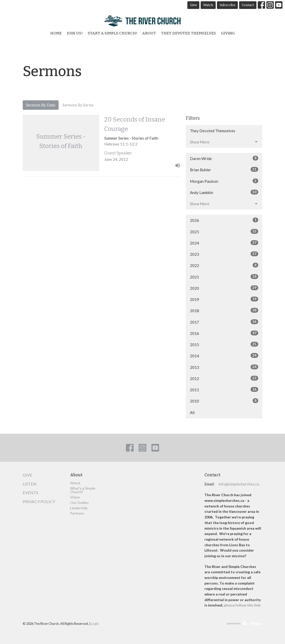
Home (56, 33)
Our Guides (79, 502)
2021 (224, 277)
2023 (224, 254)
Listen (30, 484)
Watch (208, 5)
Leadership (79, 508)
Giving (228, 33)
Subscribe (227, 5)
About (149, 33)
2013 (224, 367)
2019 (224, 299)
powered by (245, 623)
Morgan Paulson (224, 181)
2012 (224, 378)
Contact (248, 5)
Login (95, 624)
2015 (224, 344)
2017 (224, 322)
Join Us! (75, 33)
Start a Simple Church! (112, 33)
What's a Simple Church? (83, 490)
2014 (224, 356)
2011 (224, 390)
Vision (75, 497)
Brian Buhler (224, 169)
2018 (224, 310)
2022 (224, 265)
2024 (224, 243)
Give (193, 5)
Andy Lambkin (224, 192)
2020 (224, 288)
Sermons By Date (41, 105)
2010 (224, 401)
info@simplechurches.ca (239, 484)
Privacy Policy (39, 501)
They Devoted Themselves (189, 33)
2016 (224, 333)
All (192, 412)
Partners (77, 513)
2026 (224, 220)
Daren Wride (224, 158)
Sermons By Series (78, 105)
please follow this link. (243, 605)
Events (30, 493)
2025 (224, 232)
